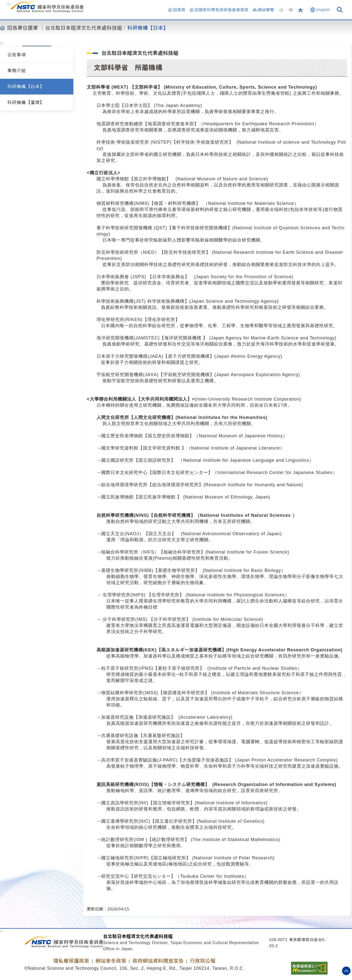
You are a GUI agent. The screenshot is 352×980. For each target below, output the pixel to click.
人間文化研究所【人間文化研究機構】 (136, 417)
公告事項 (17, 55)
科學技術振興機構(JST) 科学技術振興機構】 (143, 301)
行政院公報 (203, 961)
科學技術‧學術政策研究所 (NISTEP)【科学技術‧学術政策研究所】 (165, 142)
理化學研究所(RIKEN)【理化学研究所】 (138, 319)
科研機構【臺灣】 (26, 103)
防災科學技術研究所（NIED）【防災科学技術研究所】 (154, 252)
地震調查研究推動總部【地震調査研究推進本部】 (148, 124)
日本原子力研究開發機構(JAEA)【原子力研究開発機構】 (155, 356)
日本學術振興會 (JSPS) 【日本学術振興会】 (143, 277)
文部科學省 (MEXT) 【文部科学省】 (125, 87)
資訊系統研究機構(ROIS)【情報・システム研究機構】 (153, 784)
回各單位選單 (23, 28)
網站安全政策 (111, 961)
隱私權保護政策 (71, 961)
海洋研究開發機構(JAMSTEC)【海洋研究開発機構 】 (152, 338)
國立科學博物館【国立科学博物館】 (134, 179)
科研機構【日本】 (148, 28)
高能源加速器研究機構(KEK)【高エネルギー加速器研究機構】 (161, 650)
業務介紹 (17, 71)
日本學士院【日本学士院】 (124, 105)
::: (9, 4)
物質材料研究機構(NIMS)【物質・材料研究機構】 (148, 203)
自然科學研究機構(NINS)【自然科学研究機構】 (146, 515)
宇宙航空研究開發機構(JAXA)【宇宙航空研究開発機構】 (155, 375)
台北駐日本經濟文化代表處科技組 (84, 28)
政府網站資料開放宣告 (158, 961)
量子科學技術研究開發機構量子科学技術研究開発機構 (164, 228)
